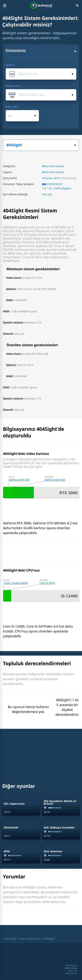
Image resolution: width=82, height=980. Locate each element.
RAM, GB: (12, 107)
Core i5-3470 (47, 583)
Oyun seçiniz (75, 145)
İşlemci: (11, 65)
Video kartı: (13, 86)
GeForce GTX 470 (19, 480)
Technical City (41, 6)
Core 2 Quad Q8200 (16, 583)
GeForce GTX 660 (55, 480)
